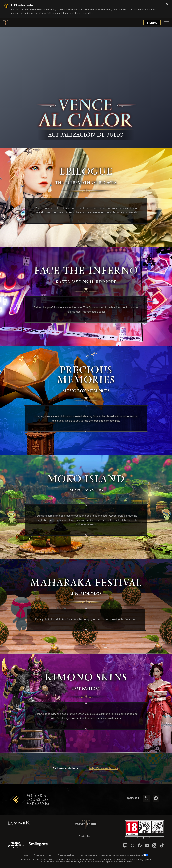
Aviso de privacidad (43, 855)
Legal (26, 855)
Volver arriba (86, 824)
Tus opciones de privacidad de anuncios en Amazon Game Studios (114, 855)
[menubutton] (166, 23)
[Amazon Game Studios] (16, 845)
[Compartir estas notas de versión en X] (146, 798)
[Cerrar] (167, 4)
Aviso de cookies (66, 855)
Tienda (152, 23)
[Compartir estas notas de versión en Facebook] (156, 798)
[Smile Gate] (38, 845)
